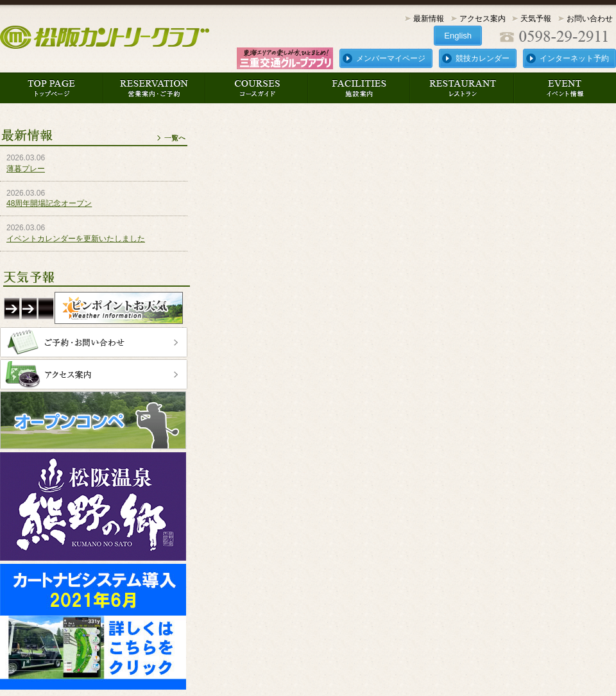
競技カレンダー (483, 58)
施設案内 (359, 88)
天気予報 (536, 19)
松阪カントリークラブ (107, 37)
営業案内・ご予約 (154, 88)
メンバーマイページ (391, 58)
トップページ (52, 88)
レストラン (462, 88)
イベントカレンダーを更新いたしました (76, 239)
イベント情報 (565, 88)
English (458, 36)
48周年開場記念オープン (49, 203)
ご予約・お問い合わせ (94, 342)
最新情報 (429, 19)
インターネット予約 (574, 58)
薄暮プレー (26, 169)
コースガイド (257, 88)
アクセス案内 (483, 19)
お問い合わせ (590, 19)
